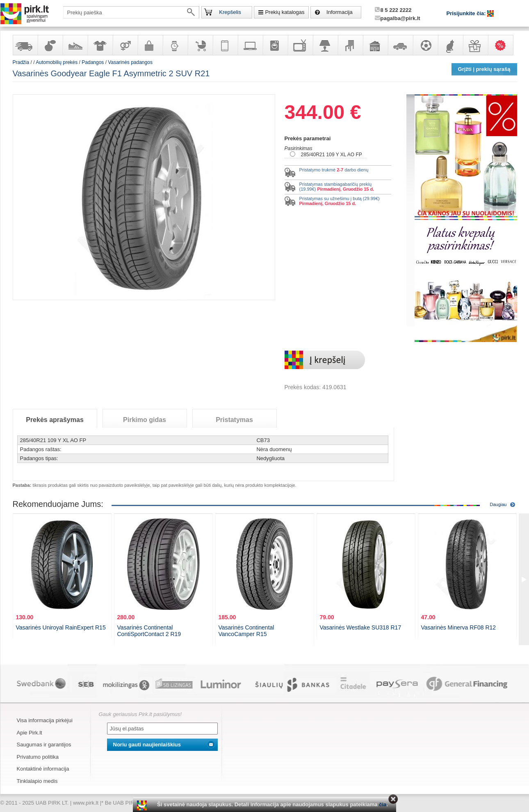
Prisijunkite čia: (467, 13)
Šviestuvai (325, 45)
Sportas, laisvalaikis (425, 45)
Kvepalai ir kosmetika (50, 45)
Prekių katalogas (285, 12)
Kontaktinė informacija (43, 769)
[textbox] (131, 12)
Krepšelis (230, 12)
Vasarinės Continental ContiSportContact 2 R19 (149, 631)
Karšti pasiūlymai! (503, 45)
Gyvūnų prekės (450, 45)
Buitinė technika (275, 45)
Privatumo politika (38, 757)
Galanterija (150, 45)
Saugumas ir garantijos (44, 745)
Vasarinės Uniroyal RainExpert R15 (61, 627)
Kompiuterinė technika (250, 45)
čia (383, 804)
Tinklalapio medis (37, 781)
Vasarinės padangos (130, 62)
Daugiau (498, 504)
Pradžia (21, 62)
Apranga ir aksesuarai (100, 45)
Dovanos (475, 45)
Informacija (340, 12)
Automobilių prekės (400, 45)
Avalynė (75, 45)
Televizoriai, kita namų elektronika (300, 45)
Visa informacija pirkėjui (45, 720)
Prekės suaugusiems (125, 45)
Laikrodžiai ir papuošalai (175, 45)
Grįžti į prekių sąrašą (484, 69)
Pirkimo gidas (145, 420)
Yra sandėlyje (25, 45)
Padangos (93, 62)
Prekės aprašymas (55, 420)
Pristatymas (234, 420)
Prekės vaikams (200, 45)
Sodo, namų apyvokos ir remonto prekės (375, 45)
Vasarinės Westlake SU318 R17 (361, 627)
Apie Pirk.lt (30, 733)
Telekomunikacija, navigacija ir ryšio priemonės (225, 45)
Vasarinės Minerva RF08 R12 (459, 627)
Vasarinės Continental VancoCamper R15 (246, 631)
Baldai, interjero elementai (350, 45)
